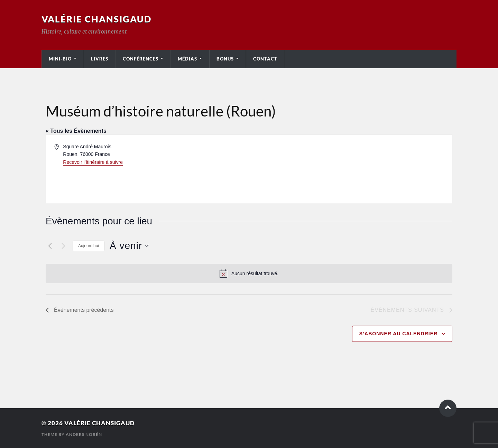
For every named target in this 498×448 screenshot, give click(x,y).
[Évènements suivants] (63, 246)
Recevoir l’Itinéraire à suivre (93, 162)
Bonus (225, 59)
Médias (187, 59)
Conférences (141, 59)
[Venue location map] (350, 169)
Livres (100, 59)
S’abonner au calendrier (398, 334)
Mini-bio (60, 59)
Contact (265, 59)
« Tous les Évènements (76, 131)
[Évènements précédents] (50, 246)
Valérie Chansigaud (96, 19)
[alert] (249, 273)
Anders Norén (84, 434)
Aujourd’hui (89, 246)
